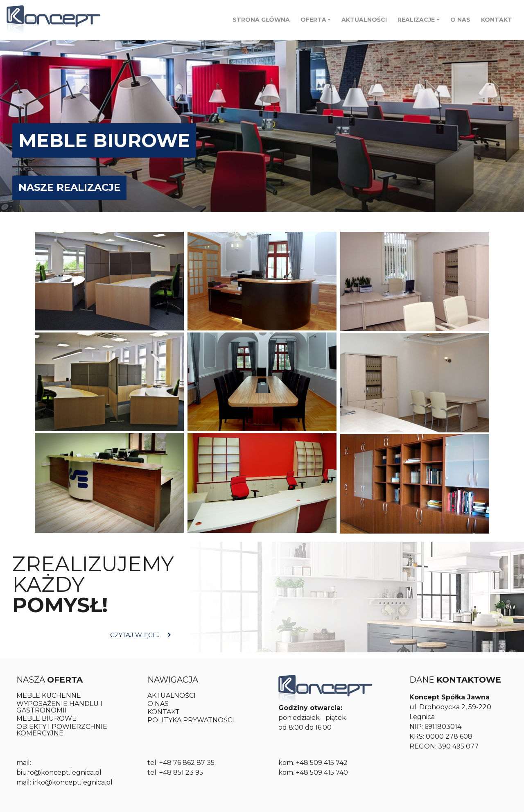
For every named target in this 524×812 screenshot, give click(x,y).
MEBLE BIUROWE (46, 718)
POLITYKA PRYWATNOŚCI (191, 720)
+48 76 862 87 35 (187, 763)
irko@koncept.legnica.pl (73, 782)
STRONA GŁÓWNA (261, 20)
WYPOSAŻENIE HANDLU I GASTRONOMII (59, 707)
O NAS (460, 20)
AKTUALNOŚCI (364, 20)
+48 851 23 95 (181, 772)
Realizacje (416, 20)
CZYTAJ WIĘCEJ (141, 635)
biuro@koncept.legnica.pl (59, 772)
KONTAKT (497, 20)
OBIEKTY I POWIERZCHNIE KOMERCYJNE (62, 730)
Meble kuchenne (49, 696)
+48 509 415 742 (322, 763)
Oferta (313, 20)
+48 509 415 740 (322, 772)
